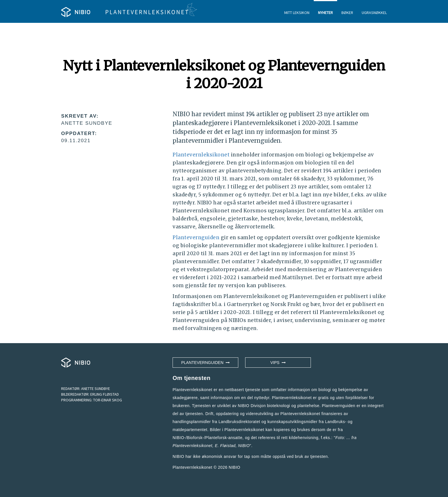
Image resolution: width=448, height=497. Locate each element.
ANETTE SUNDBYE (96, 389)
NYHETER (325, 13)
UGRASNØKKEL (374, 13)
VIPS (278, 363)
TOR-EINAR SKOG (108, 400)
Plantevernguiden (196, 238)
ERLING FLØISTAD (105, 394)
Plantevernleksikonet (201, 155)
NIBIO (234, 467)
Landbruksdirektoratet (239, 422)
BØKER (347, 13)
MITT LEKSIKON (297, 13)
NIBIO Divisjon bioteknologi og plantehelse (279, 406)
